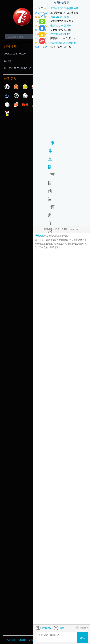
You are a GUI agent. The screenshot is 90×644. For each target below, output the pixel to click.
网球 (25, 87)
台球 (16, 96)
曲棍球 (7, 96)
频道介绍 (51, 219)
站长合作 (22, 640)
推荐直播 (51, 155)
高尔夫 (7, 105)
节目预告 (51, 187)
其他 (7, 114)
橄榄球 (16, 105)
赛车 (25, 105)
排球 (25, 96)
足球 (7, 87)
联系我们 (10, 640)
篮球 (16, 87)
